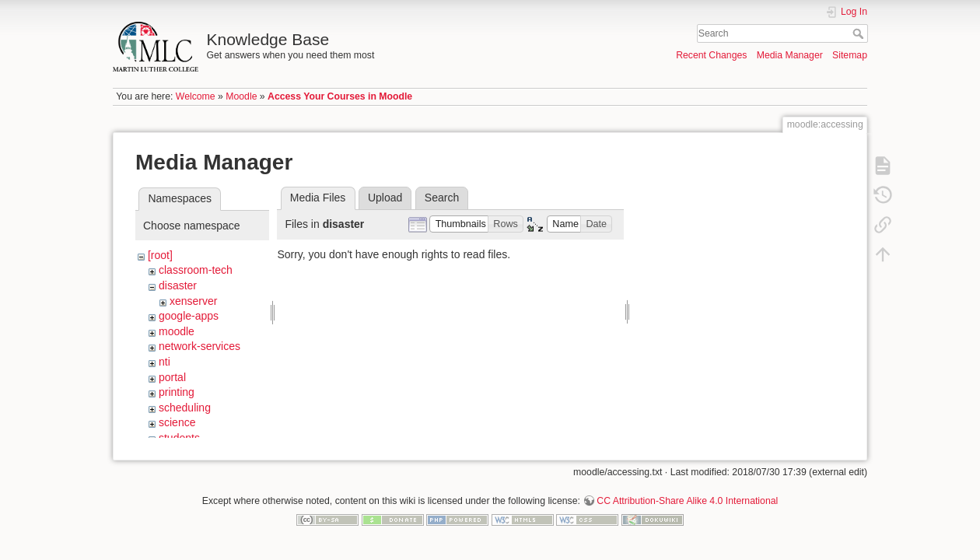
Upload (385, 198)
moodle (177, 331)
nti (164, 362)
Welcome (196, 96)
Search (860, 33)
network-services (199, 346)
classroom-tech (196, 270)
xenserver (193, 301)
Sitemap (850, 55)
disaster (178, 285)
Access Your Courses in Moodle (340, 96)
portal (172, 377)
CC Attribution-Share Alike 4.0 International (687, 495)
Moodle (241, 96)
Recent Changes (711, 55)
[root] (160, 255)
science (177, 422)
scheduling (185, 408)
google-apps (189, 316)
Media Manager (790, 55)
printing (177, 392)
